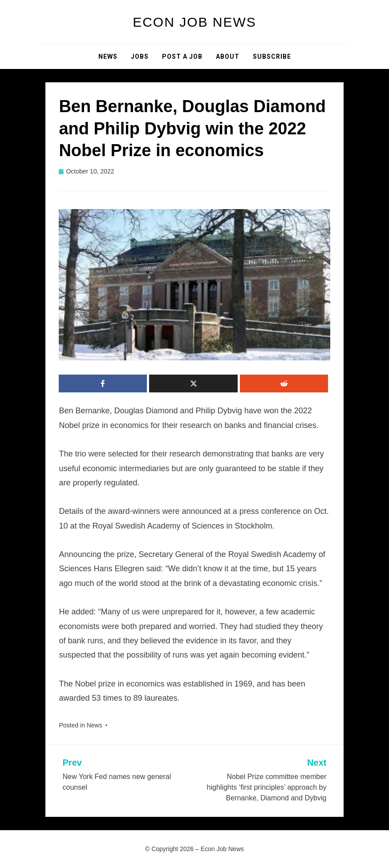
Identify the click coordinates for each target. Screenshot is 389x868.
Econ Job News (194, 22)
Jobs (140, 57)
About (228, 57)
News (108, 57)
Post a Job (182, 57)
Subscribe (272, 57)
